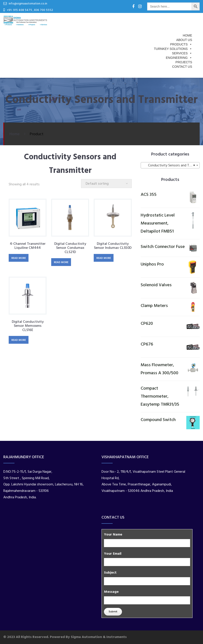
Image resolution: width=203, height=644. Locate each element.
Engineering (179, 58)
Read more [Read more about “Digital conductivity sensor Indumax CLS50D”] (104, 258)
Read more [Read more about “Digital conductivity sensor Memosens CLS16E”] (19, 340)
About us (184, 40)
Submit (113, 612)
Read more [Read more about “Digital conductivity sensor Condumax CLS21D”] (61, 262)
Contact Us (182, 67)
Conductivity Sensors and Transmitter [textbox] (171, 166)
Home (187, 35)
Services (182, 53)
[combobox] (170, 165)
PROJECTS (184, 62)
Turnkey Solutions (173, 49)
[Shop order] (106, 184)
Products (181, 44)
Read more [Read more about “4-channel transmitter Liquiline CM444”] (19, 258)
